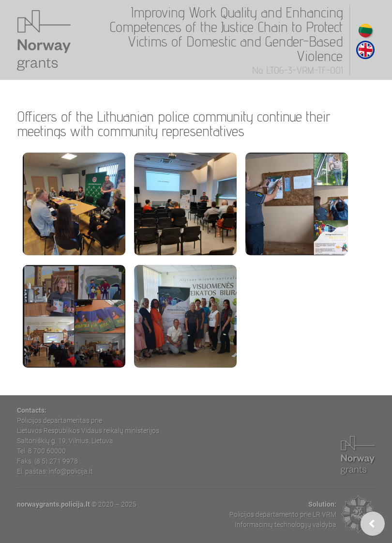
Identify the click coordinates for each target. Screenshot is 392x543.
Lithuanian (365, 31)
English (365, 50)
